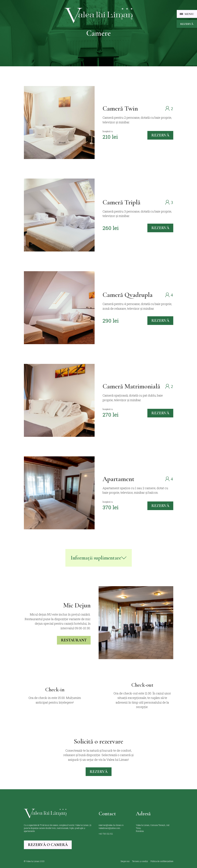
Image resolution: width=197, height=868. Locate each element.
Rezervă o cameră (48, 845)
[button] (187, 14)
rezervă (160, 135)
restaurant (74, 640)
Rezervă (187, 24)
